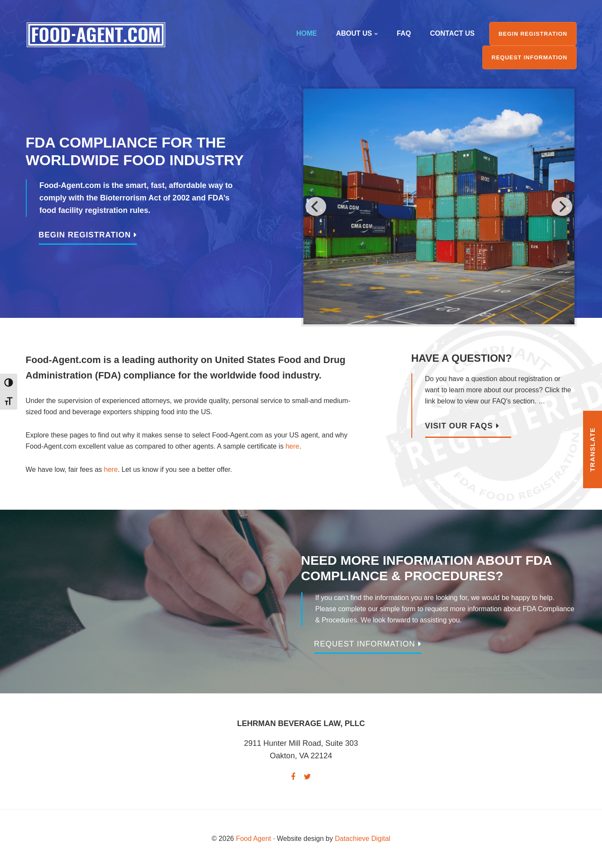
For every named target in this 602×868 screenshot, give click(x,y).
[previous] (316, 206)
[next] (562, 206)
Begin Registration (85, 235)
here (292, 446)
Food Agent (96, 35)
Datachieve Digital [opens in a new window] (363, 839)
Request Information (365, 644)
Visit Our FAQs (459, 426)
